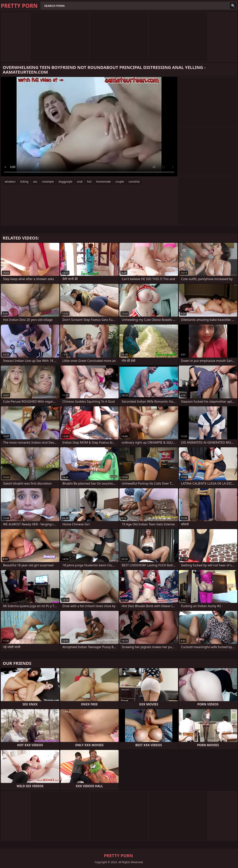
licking (24, 182)
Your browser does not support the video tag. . (89, 127)
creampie (48, 182)
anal (80, 182)
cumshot (134, 182)
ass (35, 182)
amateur (10, 182)
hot (89, 182)
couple (120, 182)
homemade (103, 182)
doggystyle (65, 182)
